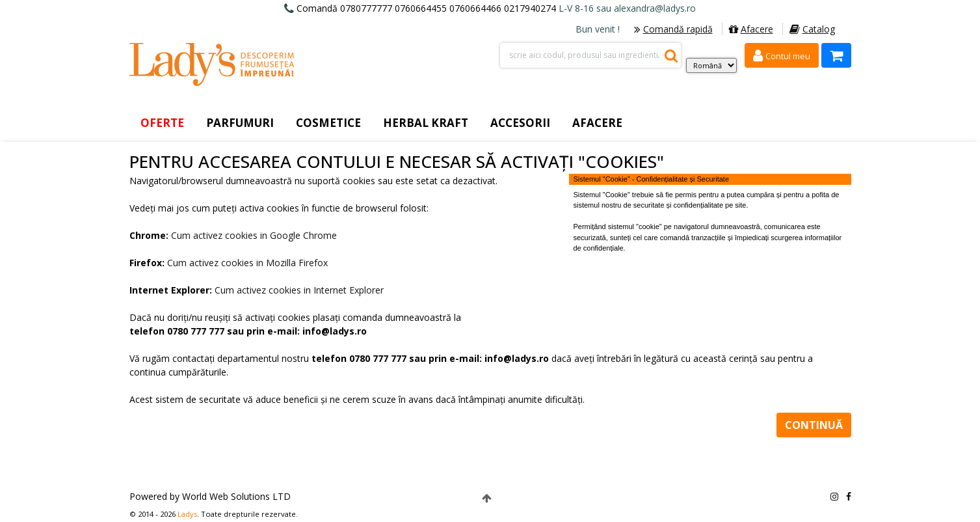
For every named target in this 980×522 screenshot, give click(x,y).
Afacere (751, 29)
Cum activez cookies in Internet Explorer (299, 290)
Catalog (812, 29)
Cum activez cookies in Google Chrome (254, 235)
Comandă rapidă (673, 29)
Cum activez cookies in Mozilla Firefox (247, 263)
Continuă (814, 425)
